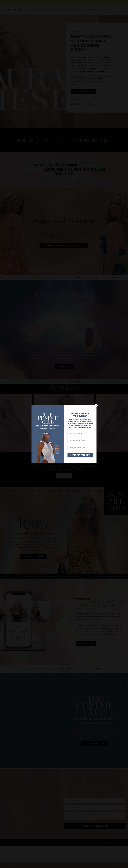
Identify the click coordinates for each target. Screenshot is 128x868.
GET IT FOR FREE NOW (80, 455)
